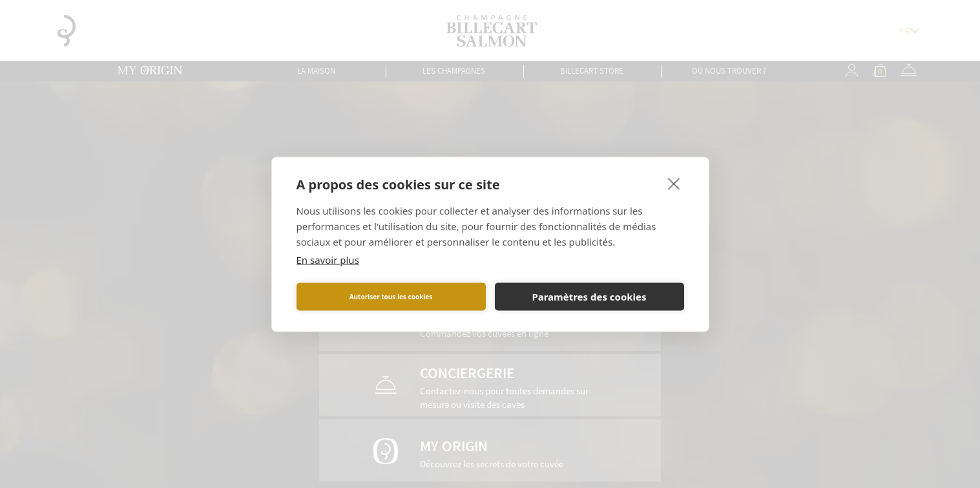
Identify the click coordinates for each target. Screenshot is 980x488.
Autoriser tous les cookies (391, 297)
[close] (674, 183)
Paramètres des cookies (589, 297)
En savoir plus (328, 259)
